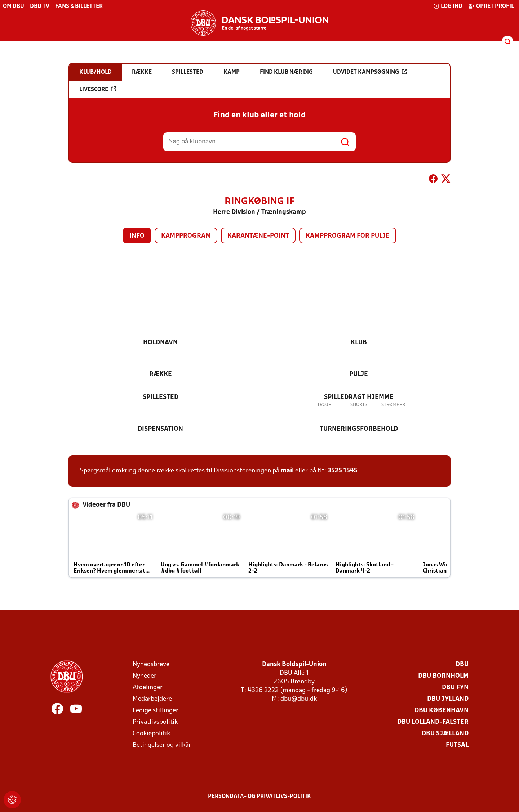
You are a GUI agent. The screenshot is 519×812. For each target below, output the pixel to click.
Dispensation (160, 429)
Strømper (393, 405)
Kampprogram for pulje (348, 236)
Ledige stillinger (156, 711)
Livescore (98, 89)
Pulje (359, 374)
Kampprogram (186, 236)
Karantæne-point (258, 236)
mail (287, 471)
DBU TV (40, 6)
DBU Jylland (448, 699)
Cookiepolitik (151, 734)
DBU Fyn (455, 688)
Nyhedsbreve (151, 665)
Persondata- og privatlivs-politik (259, 797)
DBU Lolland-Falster (433, 722)
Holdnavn (160, 343)
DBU (462, 665)
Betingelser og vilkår (162, 745)
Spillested (161, 397)
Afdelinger (148, 688)
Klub (359, 343)
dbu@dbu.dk (299, 699)
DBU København (442, 711)
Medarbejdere (152, 699)
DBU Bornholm (443, 676)
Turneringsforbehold (359, 429)
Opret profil (491, 6)
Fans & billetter (79, 6)
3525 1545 (343, 471)
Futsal (457, 745)
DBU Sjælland (445, 734)
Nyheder (145, 676)
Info (137, 236)
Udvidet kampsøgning (370, 72)
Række (161, 374)
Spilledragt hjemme (359, 397)
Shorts (359, 405)
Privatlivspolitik (155, 722)
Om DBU (14, 6)
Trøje (324, 405)
